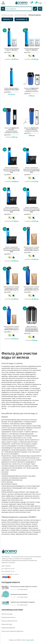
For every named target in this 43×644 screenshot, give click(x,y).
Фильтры (7, 19)
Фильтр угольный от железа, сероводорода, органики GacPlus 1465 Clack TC (12, 328)
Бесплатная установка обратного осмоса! (24, 587)
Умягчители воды (7, 614)
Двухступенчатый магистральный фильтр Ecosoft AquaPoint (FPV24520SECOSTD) (32, 329)
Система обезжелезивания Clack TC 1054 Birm (11, 49)
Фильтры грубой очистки (9, 621)
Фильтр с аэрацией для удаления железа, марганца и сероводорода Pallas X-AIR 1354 (12, 210)
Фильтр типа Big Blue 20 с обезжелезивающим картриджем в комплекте (31, 130)
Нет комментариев (22, 589)
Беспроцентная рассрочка (19, 594)
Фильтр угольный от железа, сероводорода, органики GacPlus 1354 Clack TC (31, 288)
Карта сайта (30, 640)
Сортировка (22, 19)
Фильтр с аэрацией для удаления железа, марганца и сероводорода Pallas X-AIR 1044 (12, 170)
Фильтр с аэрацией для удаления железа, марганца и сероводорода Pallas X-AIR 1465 (31, 210)
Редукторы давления (8, 628)
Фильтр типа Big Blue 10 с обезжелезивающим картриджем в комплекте (32, 90)
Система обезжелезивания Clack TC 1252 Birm (32, 49)
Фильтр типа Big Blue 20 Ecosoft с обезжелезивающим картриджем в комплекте (11, 130)
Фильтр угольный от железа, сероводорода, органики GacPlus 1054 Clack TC (31, 249)
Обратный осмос (7, 624)
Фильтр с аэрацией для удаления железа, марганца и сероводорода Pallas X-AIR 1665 (12, 249)
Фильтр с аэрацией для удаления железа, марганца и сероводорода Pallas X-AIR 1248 (31, 170)
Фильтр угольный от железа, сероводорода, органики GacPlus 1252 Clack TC (12, 288)
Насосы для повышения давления (12, 631)
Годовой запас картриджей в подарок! (23, 602)
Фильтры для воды (7, 15)
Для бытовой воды (21, 15)
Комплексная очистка (8, 617)
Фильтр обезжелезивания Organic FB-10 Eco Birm (12, 89)
